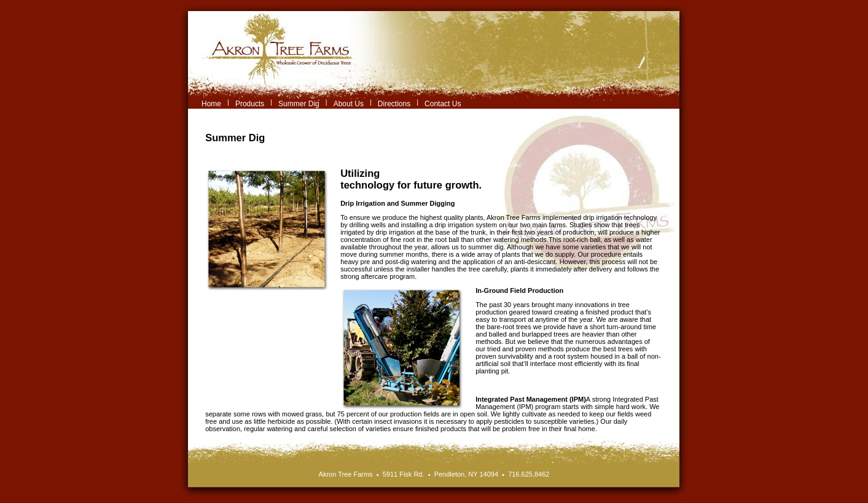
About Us (349, 104)
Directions (394, 104)
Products (250, 104)
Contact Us (443, 104)
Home (211, 104)
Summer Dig (299, 104)
